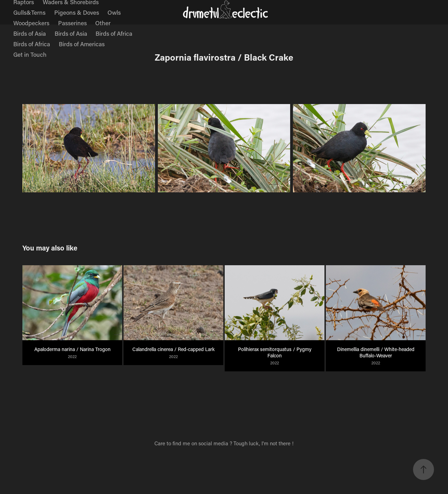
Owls (114, 12)
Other (103, 23)
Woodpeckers (31, 23)
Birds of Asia (30, 33)
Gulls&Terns (29, 12)
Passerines (72, 23)
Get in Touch (30, 54)
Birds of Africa (114, 33)
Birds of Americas (82, 44)
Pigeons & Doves (77, 12)
